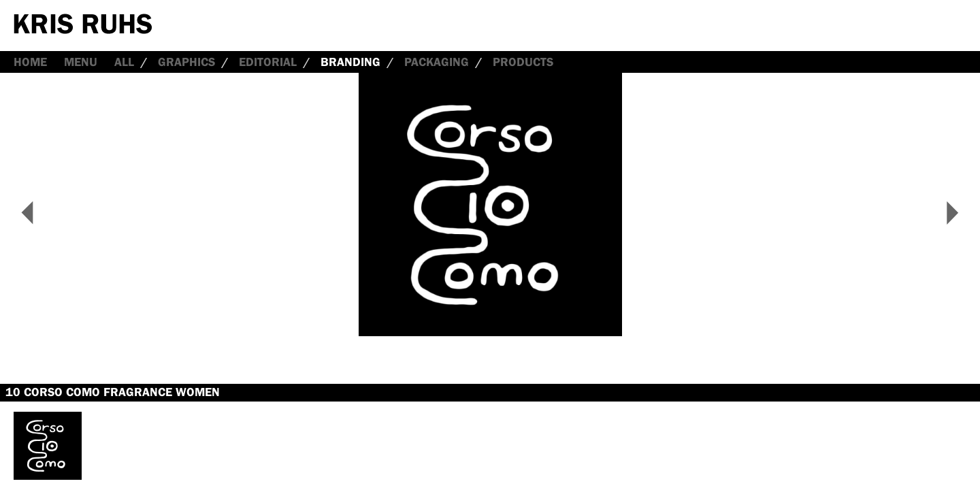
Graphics (186, 62)
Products (523, 62)
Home (30, 62)
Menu (81, 62)
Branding (350, 62)
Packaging (437, 62)
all (124, 62)
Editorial (268, 62)
